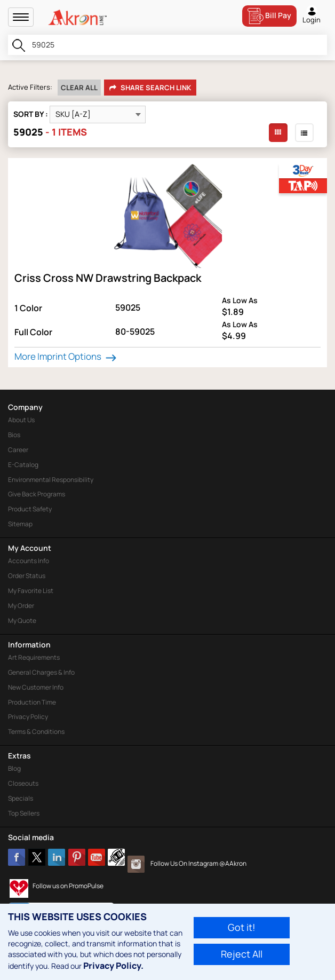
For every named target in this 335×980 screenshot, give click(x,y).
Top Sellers (24, 813)
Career (18, 450)
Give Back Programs (37, 494)
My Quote (22, 621)
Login (312, 15)
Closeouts (23, 783)
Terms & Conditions (36, 732)
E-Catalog (23, 465)
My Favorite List (31, 591)
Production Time (32, 702)
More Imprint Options (67, 357)
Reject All (242, 954)
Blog (14, 768)
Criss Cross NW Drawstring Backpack (108, 278)
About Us (21, 420)
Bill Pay (269, 16)
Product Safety (30, 509)
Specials (21, 798)
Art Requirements (34, 657)
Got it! (242, 927)
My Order (21, 606)
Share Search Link (150, 88)
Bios (14, 435)
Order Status (27, 576)
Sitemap (20, 524)
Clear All (79, 88)
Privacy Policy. (113, 966)
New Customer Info (36, 687)
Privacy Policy (28, 717)
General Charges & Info (41, 672)
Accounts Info (29, 561)
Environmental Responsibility (51, 480)
